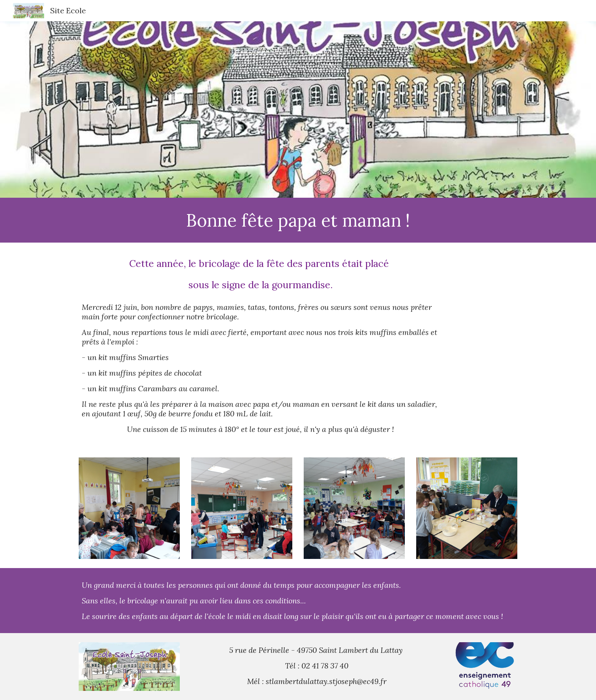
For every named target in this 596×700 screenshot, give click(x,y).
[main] (298, 220)
